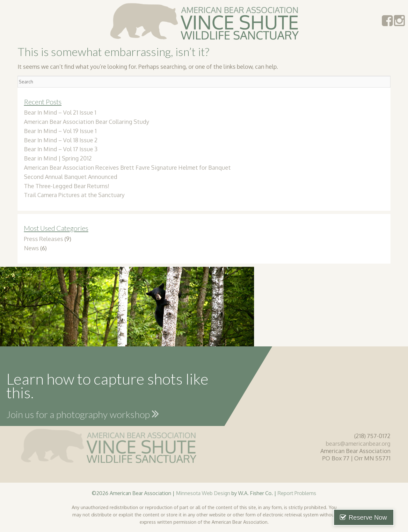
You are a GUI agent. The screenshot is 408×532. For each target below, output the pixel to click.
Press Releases (44, 239)
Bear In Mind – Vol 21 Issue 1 (60, 112)
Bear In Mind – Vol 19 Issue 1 (60, 131)
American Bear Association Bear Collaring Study (87, 122)
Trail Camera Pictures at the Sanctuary (74, 195)
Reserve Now (375, 517)
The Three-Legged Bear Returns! (67, 186)
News (31, 248)
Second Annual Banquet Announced (71, 177)
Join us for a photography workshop (83, 414)
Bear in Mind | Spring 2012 (58, 158)
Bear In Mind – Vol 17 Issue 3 (61, 149)
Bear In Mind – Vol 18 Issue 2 (61, 140)
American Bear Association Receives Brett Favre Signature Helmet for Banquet (127, 167)
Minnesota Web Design (203, 493)
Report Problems (297, 493)
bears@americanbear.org (358, 443)
